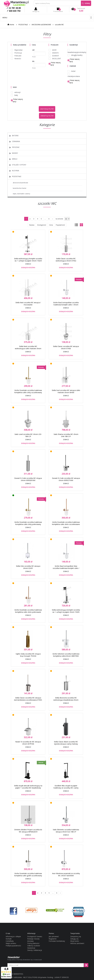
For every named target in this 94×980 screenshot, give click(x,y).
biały (14, 95)
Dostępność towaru (35, 936)
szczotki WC (59, 25)
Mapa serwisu (11, 943)
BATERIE (14, 136)
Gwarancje (31, 948)
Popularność (60, 225)
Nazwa (32, 225)
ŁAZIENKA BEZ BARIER (20, 188)
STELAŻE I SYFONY (18, 165)
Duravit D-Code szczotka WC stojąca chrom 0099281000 (28, 479)
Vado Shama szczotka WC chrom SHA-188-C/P (66, 435)
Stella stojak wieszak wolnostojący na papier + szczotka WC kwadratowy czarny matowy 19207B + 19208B (28, 788)
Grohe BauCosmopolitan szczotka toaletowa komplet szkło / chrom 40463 (66, 305)
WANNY (14, 153)
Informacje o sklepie (13, 936)
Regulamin (53, 939)
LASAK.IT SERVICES (62, 977)
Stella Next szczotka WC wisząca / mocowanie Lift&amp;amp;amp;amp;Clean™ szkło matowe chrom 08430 (28, 306)
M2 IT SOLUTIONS (30, 977)
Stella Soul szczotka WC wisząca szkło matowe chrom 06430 (66, 391)
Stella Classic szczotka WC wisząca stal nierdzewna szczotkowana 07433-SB (28, 700)
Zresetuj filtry (47, 116)
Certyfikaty (10, 941)
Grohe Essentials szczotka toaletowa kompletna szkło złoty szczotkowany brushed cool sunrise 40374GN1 (28, 392)
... (45, 219)
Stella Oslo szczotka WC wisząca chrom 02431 (28, 567)
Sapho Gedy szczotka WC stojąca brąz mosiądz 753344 (28, 655)
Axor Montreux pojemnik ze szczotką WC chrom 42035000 (66, 874)
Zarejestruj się (76, 936)
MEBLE (13, 159)
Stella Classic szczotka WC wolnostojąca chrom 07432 (66, 260)
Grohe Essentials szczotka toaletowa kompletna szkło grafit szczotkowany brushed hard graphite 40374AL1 (28, 876)
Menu (5, 18)
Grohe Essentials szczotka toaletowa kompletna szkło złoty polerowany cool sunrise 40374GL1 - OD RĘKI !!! (28, 524)
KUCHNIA (14, 171)
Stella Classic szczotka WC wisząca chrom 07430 (66, 347)
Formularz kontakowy (57, 941)
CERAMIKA (15, 141)
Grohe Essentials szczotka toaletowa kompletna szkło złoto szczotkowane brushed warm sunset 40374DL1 (66, 524)
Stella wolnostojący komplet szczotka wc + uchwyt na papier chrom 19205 (66, 611)
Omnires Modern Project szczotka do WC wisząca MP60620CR (28, 831)
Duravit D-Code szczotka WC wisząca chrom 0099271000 (66, 479)
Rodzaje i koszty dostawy (33, 940)
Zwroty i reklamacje (35, 950)
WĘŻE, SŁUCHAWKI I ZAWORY (21, 194)
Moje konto (75, 941)
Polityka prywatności (13, 946)
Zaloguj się (74, 939)
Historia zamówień (77, 943)
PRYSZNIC (15, 147)
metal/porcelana (74, 75)
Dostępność (42, 225)
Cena (51, 225)
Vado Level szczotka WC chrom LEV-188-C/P (28, 435)
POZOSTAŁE (23, 25)
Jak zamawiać (54, 936)
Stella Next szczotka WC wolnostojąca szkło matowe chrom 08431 (28, 349)
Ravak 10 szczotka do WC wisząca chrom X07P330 (28, 743)
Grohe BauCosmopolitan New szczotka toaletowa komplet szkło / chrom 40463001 (66, 568)
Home (11, 25)
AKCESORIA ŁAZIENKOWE (41, 25)
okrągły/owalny (75, 55)
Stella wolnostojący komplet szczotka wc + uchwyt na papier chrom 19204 (28, 260)
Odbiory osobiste (34, 946)
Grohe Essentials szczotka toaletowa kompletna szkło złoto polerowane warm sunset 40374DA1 (28, 612)
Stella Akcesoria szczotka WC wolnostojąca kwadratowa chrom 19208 (66, 700)
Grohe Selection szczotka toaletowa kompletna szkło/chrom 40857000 (66, 655)
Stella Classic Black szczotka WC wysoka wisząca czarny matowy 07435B (66, 744)
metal (71, 71)
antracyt (16, 92)
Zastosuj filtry (47, 109)
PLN (34, 57)
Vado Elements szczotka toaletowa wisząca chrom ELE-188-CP (66, 831)
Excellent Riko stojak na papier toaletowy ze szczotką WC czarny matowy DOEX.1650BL (66, 788)
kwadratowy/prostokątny (75, 51)
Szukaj (86, 3)
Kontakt (9, 939)
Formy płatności (33, 943)
